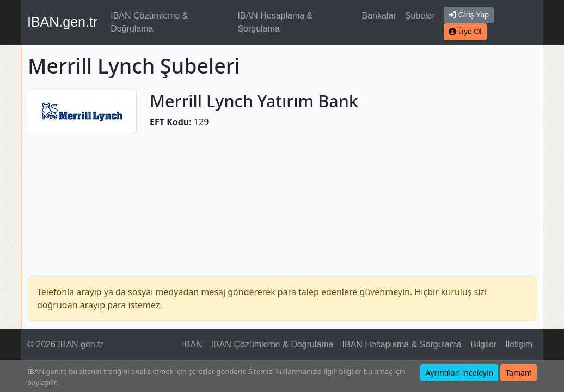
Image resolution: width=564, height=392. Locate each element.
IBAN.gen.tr (62, 22)
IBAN (192, 344)
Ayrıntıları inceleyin (459, 373)
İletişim (519, 344)
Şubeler (420, 16)
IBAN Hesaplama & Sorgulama (275, 22)
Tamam (519, 373)
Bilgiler (483, 344)
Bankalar (379, 16)
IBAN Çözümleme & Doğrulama (149, 22)
